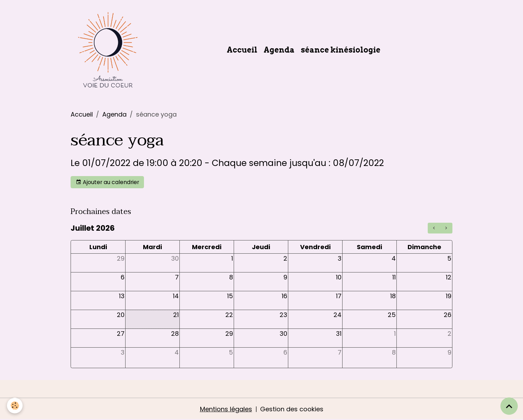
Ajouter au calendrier (107, 182)
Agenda (279, 50)
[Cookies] (15, 406)
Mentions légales (226, 409)
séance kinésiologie (341, 50)
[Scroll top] (509, 406)
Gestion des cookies (292, 409)
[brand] (109, 50)
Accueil (242, 50)
